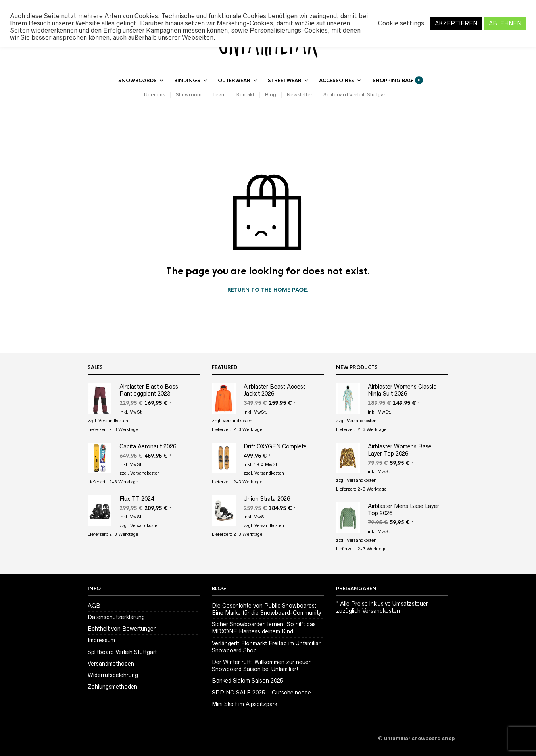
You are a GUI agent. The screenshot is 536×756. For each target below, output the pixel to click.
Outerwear (234, 81)
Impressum (101, 640)
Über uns (155, 95)
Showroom (189, 95)
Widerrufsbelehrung (113, 675)
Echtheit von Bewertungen (122, 629)
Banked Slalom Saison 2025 (248, 681)
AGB (94, 606)
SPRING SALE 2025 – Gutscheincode (261, 693)
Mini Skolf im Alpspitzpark (245, 704)
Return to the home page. (268, 290)
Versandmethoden (111, 664)
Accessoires (337, 81)
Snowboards (137, 81)
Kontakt (245, 95)
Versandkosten (113, 421)
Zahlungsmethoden (112, 687)
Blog (271, 95)
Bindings (187, 81)
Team (219, 95)
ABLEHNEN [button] (505, 23)
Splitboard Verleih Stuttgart (355, 95)
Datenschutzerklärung (116, 617)
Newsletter (300, 95)
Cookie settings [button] (401, 23)
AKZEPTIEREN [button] (456, 23)
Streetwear (285, 81)
